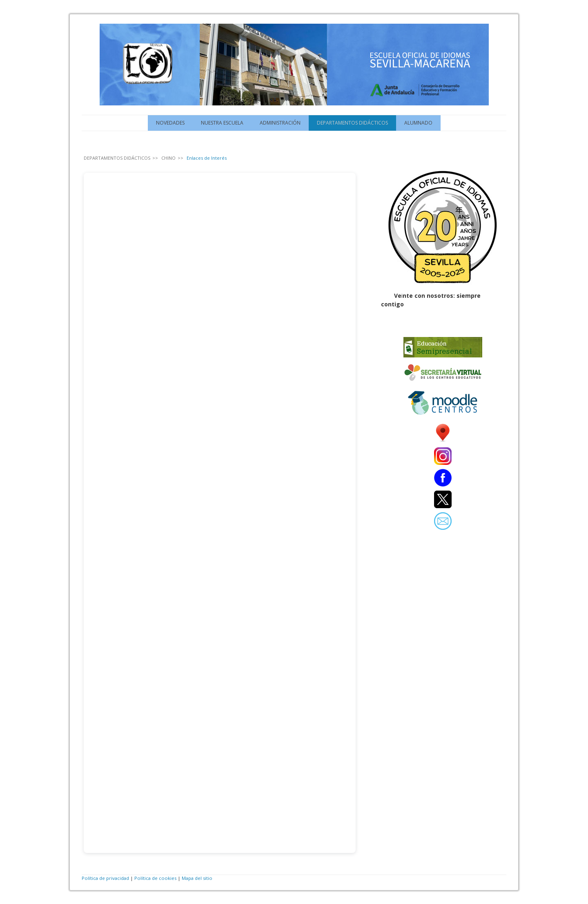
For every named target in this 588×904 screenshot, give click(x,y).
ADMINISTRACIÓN (280, 123)
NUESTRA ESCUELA (222, 123)
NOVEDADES (170, 123)
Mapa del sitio (197, 878)
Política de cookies (155, 878)
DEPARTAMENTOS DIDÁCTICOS (352, 123)
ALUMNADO (418, 123)
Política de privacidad (105, 878)
